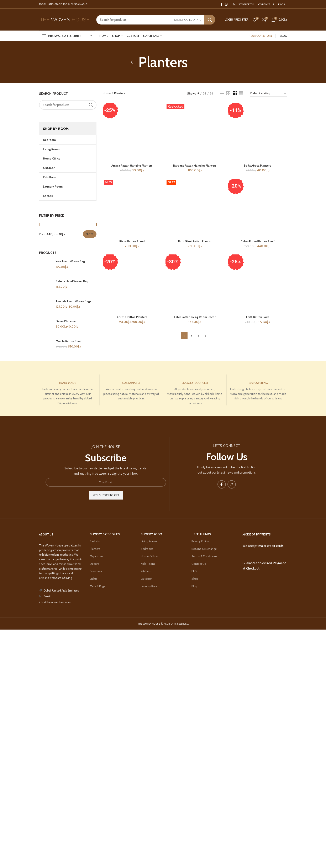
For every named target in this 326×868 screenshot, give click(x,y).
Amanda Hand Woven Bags (73, 307)
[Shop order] (268, 94)
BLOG (283, 36)
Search (210, 20)
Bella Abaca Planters (257, 166)
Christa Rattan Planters (132, 823)
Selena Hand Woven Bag (72, 284)
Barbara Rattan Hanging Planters (195, 166)
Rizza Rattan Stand (132, 747)
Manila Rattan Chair (69, 349)
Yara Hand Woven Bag (70, 261)
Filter (90, 234)
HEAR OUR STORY (260, 36)
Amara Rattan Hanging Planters (132, 419)
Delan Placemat (66, 333)
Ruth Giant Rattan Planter (195, 747)
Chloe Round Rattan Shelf (258, 494)
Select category (186, 20)
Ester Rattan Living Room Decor (195, 823)
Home (107, 93)
